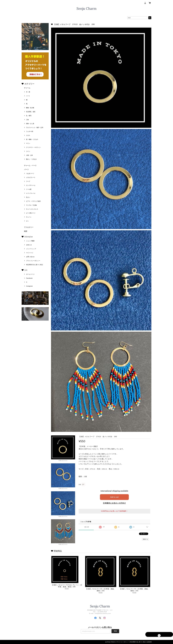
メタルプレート (31, 177)
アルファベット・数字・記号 (35, 128)
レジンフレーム (31, 193)
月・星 (28, 92)
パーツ (26, 169)
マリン (28, 143)
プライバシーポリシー (33, 261)
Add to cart (114, 497)
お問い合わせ (30, 257)
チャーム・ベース (30, 165)
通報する (145, 539)
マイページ (30, 253)
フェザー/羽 (30, 131)
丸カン (28, 197)
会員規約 (149, 642)
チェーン (29, 217)
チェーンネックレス (32, 209)
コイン (28, 151)
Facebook (29, 278)
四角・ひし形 (30, 124)
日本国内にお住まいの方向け (114, 503)
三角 (27, 120)
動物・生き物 (30, 108)
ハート (28, 96)
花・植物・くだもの (32, 139)
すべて (87, 527)
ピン (27, 221)
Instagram (29, 286)
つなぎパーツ (30, 173)
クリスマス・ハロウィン (33, 147)
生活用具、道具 (31, 112)
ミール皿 (29, 189)
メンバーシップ (31, 249)
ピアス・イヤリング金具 (33, 201)
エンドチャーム (31, 185)
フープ (28, 181)
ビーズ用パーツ (31, 213)
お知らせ (29, 245)
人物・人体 (29, 155)
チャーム (27, 88)
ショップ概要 (30, 241)
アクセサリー (29, 227)
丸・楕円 (29, 116)
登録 (115, 631)
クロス (28, 135)
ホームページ (30, 274)
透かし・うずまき (31, 159)
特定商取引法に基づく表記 (35, 265)
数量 (80, 485)
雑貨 (26, 231)
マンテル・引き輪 (31, 205)
